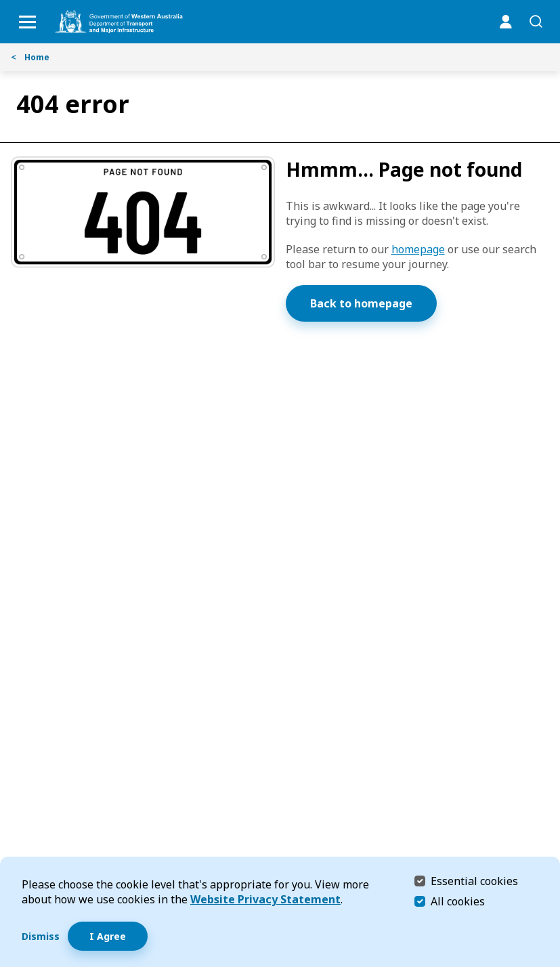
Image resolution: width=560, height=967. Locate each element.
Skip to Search (4, 4)
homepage (418, 249)
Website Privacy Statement (265, 899)
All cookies (458, 901)
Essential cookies (474, 881)
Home (30, 57)
